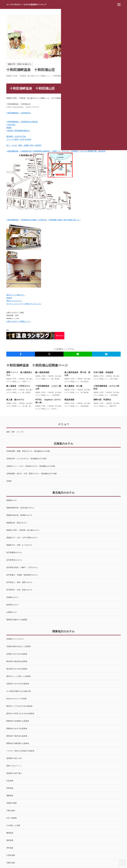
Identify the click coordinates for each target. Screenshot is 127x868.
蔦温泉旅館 (69, 400)
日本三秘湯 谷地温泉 (103, 372)
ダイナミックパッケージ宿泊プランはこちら (24, 304)
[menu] (119, 4)
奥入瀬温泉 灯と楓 (73, 386)
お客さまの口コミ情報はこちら (18, 321)
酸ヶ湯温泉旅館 (42, 372)
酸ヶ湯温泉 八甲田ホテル (18, 386)
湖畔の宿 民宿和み (102, 400)
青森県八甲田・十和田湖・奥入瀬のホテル (20, 64)
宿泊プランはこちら (14, 301)
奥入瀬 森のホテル (15, 400)
